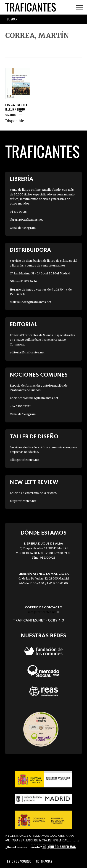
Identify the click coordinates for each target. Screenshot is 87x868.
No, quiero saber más (59, 847)
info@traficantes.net (43, 612)
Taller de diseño (34, 437)
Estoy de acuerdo (19, 861)
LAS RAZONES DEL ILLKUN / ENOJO (16, 107)
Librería (21, 179)
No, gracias (44, 861)
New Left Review (34, 482)
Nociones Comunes (39, 375)
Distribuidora (30, 250)
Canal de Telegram (23, 228)
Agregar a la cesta (21, 112)
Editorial (24, 325)
